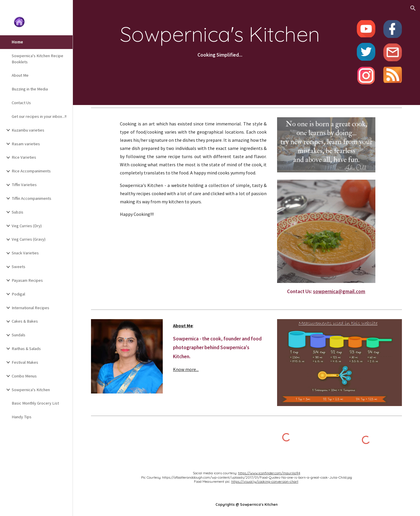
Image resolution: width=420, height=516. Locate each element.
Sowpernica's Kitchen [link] (31, 390)
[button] (413, 8)
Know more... (186, 369)
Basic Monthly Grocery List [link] (35, 403)
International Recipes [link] (30, 308)
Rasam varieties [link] (26, 144)
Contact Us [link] (21, 103)
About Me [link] (20, 75)
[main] (220, 41)
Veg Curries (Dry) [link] (27, 226)
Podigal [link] (18, 294)
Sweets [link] (19, 267)
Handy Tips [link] (22, 417)
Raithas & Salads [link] (26, 349)
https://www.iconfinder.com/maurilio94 (269, 473)
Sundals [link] (19, 335)
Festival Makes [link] (25, 362)
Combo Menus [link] (24, 376)
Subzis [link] (17, 212)
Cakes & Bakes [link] (25, 321)
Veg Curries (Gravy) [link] (29, 239)
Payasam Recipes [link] (27, 280)
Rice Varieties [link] (24, 157)
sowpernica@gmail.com (339, 291)
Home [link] (17, 42)
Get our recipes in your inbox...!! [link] (39, 116)
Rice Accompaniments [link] (31, 171)
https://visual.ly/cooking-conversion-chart (265, 481)
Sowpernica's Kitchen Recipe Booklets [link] (37, 59)
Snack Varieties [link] (25, 253)
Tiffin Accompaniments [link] (32, 198)
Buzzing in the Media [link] (30, 89)
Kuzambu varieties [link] (28, 130)
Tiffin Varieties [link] (24, 185)
